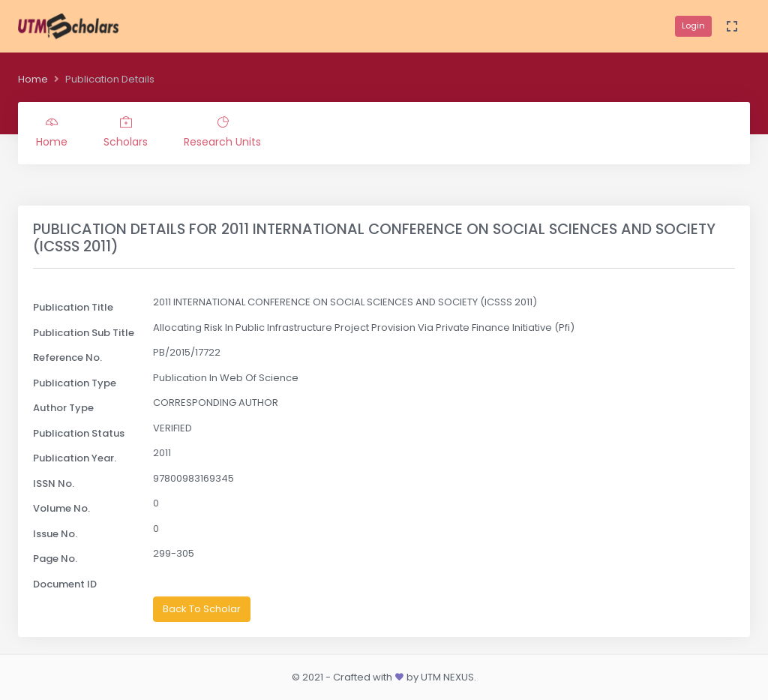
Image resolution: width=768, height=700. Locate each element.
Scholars (126, 133)
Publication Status (79, 433)
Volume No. (61, 508)
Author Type (63, 408)
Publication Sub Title (84, 333)
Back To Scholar (202, 609)
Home (33, 79)
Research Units (222, 133)
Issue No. (55, 534)
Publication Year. (75, 458)
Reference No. (67, 358)
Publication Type (75, 383)
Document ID (65, 584)
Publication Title (73, 307)
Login (693, 26)
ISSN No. (54, 484)
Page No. (55, 559)
